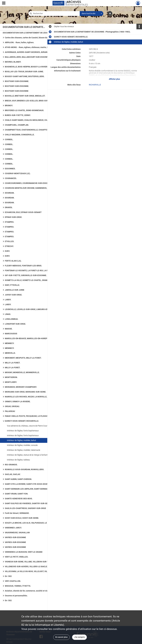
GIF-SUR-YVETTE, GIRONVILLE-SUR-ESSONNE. (26, 275)
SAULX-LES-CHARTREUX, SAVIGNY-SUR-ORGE (25, 508)
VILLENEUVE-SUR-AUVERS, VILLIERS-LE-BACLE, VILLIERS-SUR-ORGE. (33, 566)
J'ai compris (79, 637)
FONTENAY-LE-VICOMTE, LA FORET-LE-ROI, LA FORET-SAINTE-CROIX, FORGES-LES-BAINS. (33, 270)
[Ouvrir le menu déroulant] (4, 3)
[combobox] (92, 14)
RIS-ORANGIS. (11, 465)
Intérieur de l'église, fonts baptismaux (23, 431)
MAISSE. (9, 329)
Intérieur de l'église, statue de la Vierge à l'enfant (27, 455)
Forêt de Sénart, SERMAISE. (17, 513)
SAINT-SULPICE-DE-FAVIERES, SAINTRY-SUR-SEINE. (28, 503)
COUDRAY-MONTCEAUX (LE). (18, 173)
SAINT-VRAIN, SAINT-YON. (17, 494)
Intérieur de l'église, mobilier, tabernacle (24, 450)
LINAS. (8, 314)
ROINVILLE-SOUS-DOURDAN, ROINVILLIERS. (25, 469)
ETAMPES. (9, 222)
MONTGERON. (11, 377)
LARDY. (8, 300)
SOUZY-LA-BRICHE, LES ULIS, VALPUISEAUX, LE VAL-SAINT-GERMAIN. (33, 523)
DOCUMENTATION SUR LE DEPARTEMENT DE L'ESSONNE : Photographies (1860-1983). (31, 33)
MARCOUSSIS (11, 334)
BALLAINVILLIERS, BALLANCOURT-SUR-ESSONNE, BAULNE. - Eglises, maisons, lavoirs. (33, 57)
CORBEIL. (9, 139)
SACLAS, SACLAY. (13, 474)
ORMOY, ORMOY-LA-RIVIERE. (18, 402)
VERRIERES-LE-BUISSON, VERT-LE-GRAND (24, 552)
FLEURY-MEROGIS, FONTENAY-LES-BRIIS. (23, 266)
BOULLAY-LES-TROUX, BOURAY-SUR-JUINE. (24, 72)
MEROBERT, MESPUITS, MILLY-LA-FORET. (23, 358)
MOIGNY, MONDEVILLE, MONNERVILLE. (22, 372)
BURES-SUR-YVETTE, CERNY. (18, 115)
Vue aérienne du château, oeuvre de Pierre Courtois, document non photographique (35, 426)
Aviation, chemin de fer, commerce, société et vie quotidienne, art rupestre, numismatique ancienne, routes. (33, 591)
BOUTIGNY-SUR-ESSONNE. (17, 81)
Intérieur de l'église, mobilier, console (22, 445)
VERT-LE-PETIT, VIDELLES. (17, 557)
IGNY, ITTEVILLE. (12, 285)
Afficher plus (114, 79)
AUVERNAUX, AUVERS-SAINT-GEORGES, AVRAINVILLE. (29, 52)
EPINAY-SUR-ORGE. (14, 217)
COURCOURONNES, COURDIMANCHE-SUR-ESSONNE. (28, 183)
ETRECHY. (9, 246)
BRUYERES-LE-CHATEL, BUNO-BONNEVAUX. (24, 110)
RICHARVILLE (95, 85)
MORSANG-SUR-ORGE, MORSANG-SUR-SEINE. (26, 392)
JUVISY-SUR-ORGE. (14, 295)
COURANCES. (11, 178)
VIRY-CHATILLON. (13, 581)
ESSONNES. (10, 169)
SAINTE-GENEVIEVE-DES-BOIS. (19, 499)
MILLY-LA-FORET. (13, 363)
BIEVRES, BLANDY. (13, 62)
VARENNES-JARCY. (13, 528)
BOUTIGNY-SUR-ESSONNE (17, 91)
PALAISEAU (10, 411)
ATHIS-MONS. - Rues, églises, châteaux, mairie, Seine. (29, 47)
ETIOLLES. (10, 241)
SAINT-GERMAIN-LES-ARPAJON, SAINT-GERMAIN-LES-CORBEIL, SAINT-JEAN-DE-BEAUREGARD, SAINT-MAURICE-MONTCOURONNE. (33, 489)
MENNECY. (10, 343)
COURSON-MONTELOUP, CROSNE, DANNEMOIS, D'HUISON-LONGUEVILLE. (33, 188)
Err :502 (8, 576)
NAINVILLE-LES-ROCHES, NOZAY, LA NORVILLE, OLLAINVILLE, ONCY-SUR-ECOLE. (33, 397)
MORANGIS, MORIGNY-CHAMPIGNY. (21, 387)
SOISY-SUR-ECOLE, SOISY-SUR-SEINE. (22, 518)
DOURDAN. (10, 193)
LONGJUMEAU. (12, 319)
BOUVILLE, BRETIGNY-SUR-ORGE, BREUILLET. (25, 96)
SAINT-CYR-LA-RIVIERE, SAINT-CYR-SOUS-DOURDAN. (29, 484)
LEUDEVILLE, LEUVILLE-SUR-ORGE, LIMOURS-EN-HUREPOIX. (32, 309)
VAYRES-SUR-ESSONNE (15, 537)
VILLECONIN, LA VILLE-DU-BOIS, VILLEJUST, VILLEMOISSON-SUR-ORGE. (33, 571)
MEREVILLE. (10, 353)
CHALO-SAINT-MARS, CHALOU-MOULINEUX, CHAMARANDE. (31, 120)
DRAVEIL (9, 207)
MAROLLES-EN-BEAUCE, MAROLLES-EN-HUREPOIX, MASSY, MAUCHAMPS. (33, 338)
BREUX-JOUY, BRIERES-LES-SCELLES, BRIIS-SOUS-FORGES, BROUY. (33, 101)
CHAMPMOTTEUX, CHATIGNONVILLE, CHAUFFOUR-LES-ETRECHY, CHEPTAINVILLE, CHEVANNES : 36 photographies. (33, 130)
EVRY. (7, 251)
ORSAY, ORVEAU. (12, 406)
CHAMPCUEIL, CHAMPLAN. (17, 125)
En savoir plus (61, 637)
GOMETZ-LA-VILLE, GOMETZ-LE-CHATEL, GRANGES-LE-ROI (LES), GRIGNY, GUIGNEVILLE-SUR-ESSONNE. (33, 280)
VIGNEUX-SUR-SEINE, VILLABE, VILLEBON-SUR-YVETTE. (30, 562)
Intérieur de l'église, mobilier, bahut (21, 440)
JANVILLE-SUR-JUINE (15, 290)
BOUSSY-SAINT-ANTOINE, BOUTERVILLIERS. (25, 76)
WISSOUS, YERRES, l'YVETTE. (18, 586)
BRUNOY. (9, 106)
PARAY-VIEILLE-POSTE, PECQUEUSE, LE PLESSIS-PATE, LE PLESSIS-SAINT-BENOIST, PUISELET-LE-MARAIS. (33, 416)
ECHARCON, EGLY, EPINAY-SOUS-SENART (23, 212)
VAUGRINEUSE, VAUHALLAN (17, 533)
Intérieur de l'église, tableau (18, 460)
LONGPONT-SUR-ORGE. (15, 324)
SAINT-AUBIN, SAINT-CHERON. (18, 479)
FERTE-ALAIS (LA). (13, 261)
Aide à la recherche (39, 18)
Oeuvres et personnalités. (16, 596)
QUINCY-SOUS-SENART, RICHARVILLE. (22, 421)
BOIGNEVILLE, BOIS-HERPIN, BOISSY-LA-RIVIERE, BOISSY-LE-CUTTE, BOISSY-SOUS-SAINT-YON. (33, 67)
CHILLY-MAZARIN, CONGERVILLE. (20, 135)
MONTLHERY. (11, 382)
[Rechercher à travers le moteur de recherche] (55, 14)
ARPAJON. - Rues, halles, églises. (19, 42)
